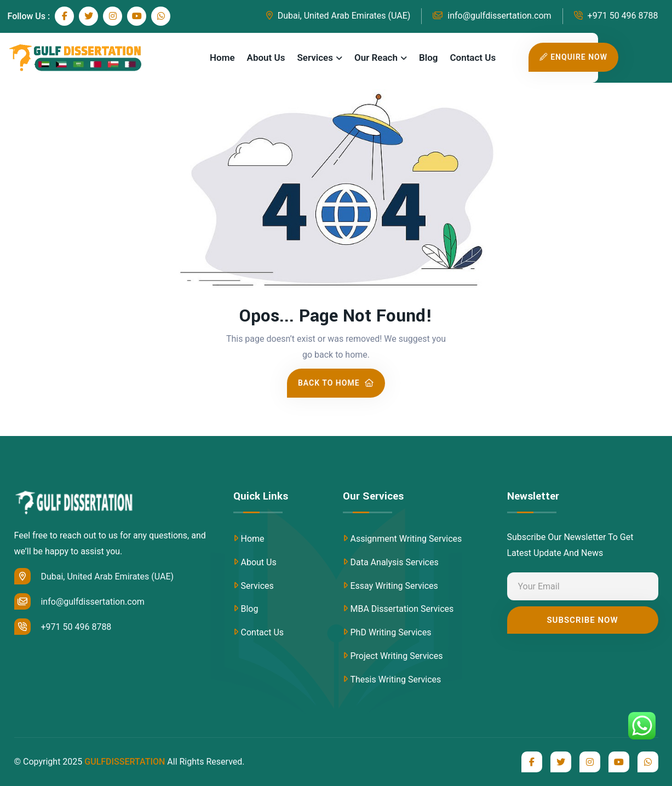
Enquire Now (573, 57)
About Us (266, 58)
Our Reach (376, 58)
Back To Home (336, 383)
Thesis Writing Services (396, 679)
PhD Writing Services (391, 632)
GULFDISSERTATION (125, 762)
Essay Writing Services (394, 586)
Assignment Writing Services (406, 539)
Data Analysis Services (395, 562)
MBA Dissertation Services (402, 609)
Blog (429, 58)
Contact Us (473, 58)
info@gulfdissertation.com (492, 16)
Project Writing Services (397, 656)
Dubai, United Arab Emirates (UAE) (338, 16)
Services (315, 58)
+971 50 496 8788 (616, 16)
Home (222, 58)
